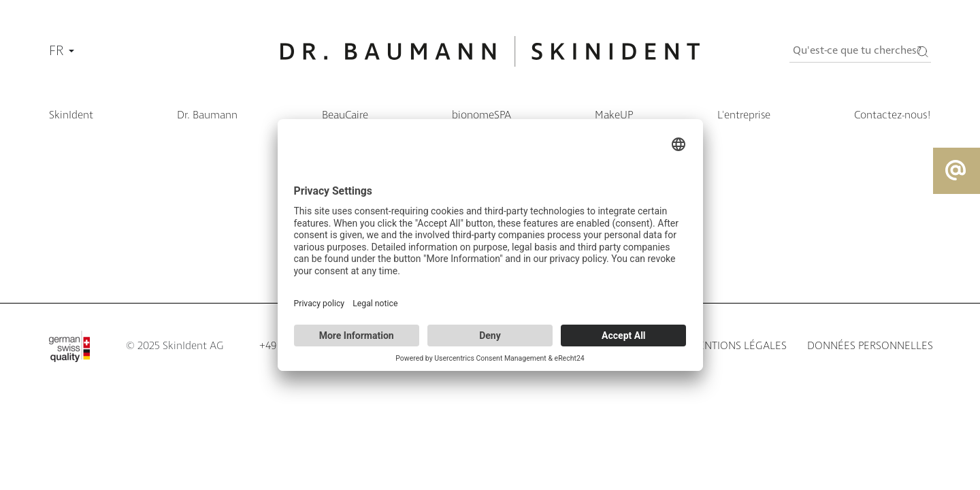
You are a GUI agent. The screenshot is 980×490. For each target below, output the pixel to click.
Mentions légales (738, 346)
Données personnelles (870, 346)
